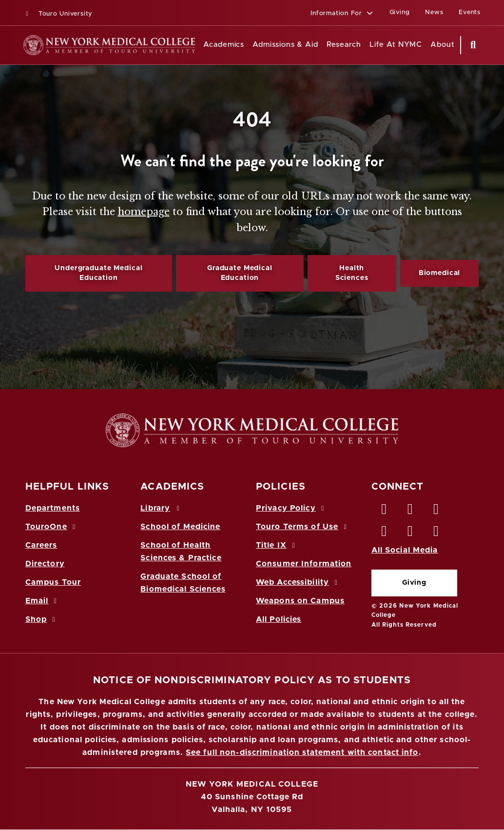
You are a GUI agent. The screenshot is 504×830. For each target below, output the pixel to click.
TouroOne (52, 527)
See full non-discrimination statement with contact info (302, 752)
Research (344, 45)
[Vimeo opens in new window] (410, 534)
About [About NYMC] (443, 45)
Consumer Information (304, 564)
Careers (41, 545)
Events (470, 12)
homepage (144, 212)
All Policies (279, 619)
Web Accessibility (298, 582)
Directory (45, 564)
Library (161, 508)
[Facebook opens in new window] (385, 512)
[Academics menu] (251, 45)
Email (43, 601)
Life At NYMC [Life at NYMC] (396, 45)
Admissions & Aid (285, 45)
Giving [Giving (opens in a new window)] (400, 12)
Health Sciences (352, 273)
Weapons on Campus (300, 601)
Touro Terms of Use (303, 527)
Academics (224, 45)
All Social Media (405, 550)
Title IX (277, 545)
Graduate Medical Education (240, 273)
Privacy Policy (291, 508)
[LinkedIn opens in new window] (436, 512)
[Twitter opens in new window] (410, 512)
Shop (42, 619)
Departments (53, 508)
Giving (414, 583)
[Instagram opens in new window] (385, 534)
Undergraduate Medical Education (98, 273)
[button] (342, 14)
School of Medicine (180, 527)
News (434, 12)
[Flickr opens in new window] (436, 534)
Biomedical (440, 273)
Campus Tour (53, 582)
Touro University (58, 14)
